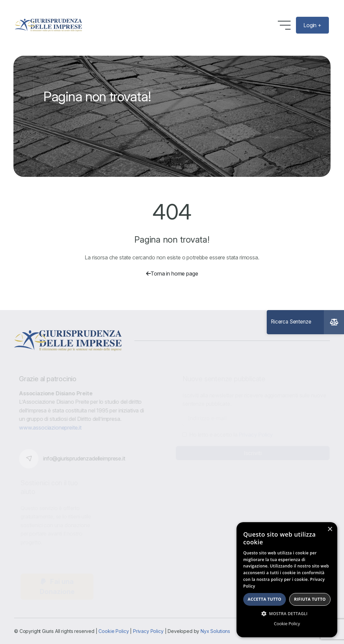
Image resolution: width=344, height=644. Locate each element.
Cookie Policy (114, 631)
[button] (287, 613)
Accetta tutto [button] (264, 599)
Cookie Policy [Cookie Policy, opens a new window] (287, 624)
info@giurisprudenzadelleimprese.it (86, 458)
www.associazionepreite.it (52, 428)
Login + (312, 25)
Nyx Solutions (215, 631)
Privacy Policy (148, 631)
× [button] (330, 529)
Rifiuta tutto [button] (310, 599)
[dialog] (287, 580)
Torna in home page (172, 274)
